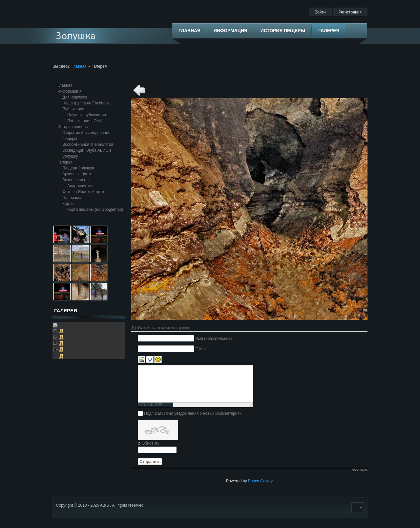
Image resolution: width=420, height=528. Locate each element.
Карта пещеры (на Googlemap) (95, 209)
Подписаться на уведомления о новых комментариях (193, 413)
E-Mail (201, 349)
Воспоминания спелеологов (88, 144)
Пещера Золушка (78, 168)
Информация (69, 91)
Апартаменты (80, 186)
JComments (360, 470)
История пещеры (73, 127)
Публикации (73, 109)
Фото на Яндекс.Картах (84, 192)
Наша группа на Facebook (86, 103)
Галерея (65, 162)
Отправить (150, 462)
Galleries (66, 325)
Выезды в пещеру (79, 349)
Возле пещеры (76, 180)
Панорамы (72, 198)
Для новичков (75, 97)
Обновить (151, 443)
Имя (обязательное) (213, 339)
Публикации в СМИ (85, 121)
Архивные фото (77, 174)
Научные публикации (87, 115)
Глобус (70, 356)
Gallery (266, 481)
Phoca (254, 481)
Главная (79, 66)
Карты (68, 204)
